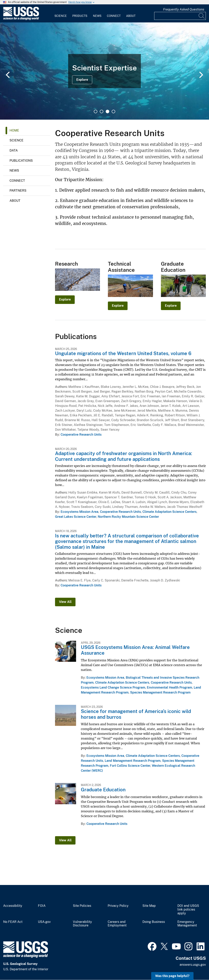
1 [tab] (96, 111)
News (97, 16)
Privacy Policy (118, 906)
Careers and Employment (117, 924)
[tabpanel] (104, 71)
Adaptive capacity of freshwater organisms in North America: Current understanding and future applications (124, 456)
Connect (114, 16)
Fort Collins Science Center (130, 766)
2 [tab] (102, 111)
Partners (18, 191)
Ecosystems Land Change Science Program (113, 687)
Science (61, 16)
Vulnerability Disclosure (82, 924)
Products (80, 16)
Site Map (149, 906)
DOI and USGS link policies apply (188, 910)
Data (14, 150)
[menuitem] (61, 13)
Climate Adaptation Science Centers (169, 512)
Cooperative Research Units (81, 435)
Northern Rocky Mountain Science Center (128, 517)
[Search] (202, 16)
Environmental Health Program (169, 687)
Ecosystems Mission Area (79, 512)
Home (14, 130)
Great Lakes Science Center (76, 517)
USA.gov (44, 922)
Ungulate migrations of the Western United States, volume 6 (123, 353)
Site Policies (82, 906)
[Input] (180, 16)
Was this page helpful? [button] (172, 976)
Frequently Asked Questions (184, 9)
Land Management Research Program (133, 761)
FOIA (42, 906)
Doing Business (154, 922)
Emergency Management (187, 924)
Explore (82, 80)
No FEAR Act (13, 922)
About (131, 16)
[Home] (21, 19)
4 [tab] (113, 111)
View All (65, 602)
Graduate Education (103, 790)
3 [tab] (107, 111)
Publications (21, 161)
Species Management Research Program (160, 692)
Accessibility (13, 906)
